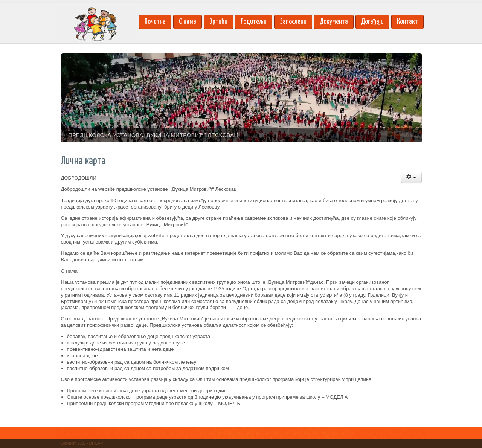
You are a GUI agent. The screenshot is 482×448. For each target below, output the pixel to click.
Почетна (155, 22)
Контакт (407, 22)
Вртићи (218, 22)
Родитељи (254, 22)
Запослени (293, 22)
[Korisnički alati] (411, 178)
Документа (334, 22)
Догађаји (372, 22)
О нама (188, 22)
